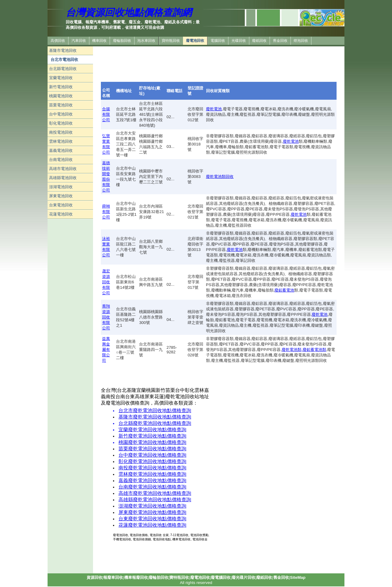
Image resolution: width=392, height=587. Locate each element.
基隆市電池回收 (63, 50)
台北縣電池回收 (63, 69)
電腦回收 (218, 41)
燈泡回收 (301, 41)
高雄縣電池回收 (63, 178)
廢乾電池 (214, 109)
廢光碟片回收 (244, 577)
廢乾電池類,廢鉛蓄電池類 (304, 350)
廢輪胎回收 (122, 41)
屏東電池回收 (61, 196)
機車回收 (99, 41)
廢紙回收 (259, 41)
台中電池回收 (61, 114)
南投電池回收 (61, 132)
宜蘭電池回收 (61, 78)
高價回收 (58, 41)
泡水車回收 (146, 41)
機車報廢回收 (136, 577)
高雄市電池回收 (63, 169)
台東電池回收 (61, 205)
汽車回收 (79, 41)
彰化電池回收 (61, 123)
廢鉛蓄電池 (284, 290)
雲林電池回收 (61, 141)
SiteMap (298, 577)
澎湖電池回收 (61, 187)
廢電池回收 (195, 41)
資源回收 (95, 577)
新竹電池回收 (61, 87)
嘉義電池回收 (61, 150)
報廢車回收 (113, 577)
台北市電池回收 (64, 60)
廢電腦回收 (221, 577)
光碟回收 (239, 41)
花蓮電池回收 (61, 214)
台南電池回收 (61, 160)
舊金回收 (280, 41)
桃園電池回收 (61, 96)
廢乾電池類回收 (220, 177)
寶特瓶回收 (171, 41)
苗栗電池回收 (61, 105)
